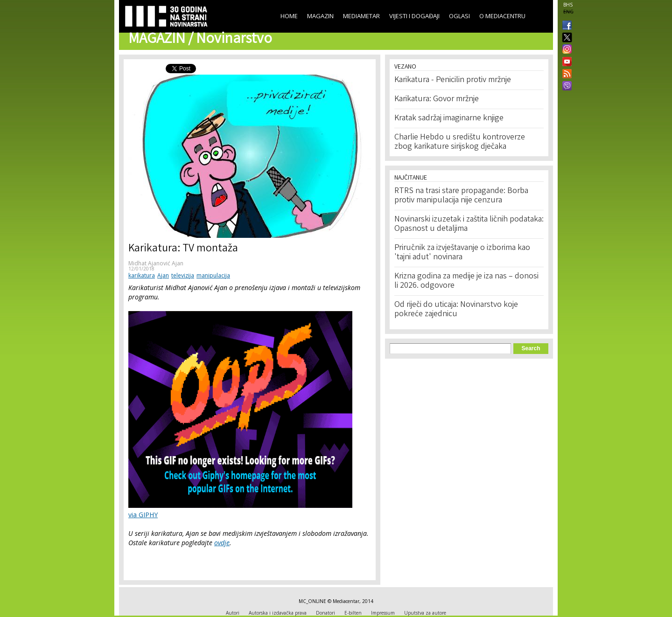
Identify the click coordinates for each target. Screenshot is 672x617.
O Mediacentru (502, 16)
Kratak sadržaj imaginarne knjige (449, 118)
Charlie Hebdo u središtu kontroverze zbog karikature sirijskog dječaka (460, 142)
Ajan (163, 275)
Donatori (325, 613)
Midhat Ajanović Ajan (156, 263)
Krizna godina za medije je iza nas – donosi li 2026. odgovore (466, 281)
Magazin (320, 16)
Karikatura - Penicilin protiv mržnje (453, 80)
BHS (568, 5)
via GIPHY (143, 515)
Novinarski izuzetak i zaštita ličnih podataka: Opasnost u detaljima (469, 224)
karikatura (142, 275)
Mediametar (361, 16)
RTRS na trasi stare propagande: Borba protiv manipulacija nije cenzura (461, 196)
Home (289, 16)
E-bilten (353, 613)
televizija (183, 275)
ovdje (222, 543)
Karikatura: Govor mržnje (437, 99)
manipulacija (213, 275)
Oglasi (459, 16)
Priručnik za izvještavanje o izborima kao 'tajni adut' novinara (462, 253)
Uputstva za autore (425, 613)
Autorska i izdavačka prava (278, 613)
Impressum (383, 613)
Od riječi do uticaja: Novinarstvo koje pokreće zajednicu (456, 310)
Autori (233, 613)
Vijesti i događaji (414, 16)
